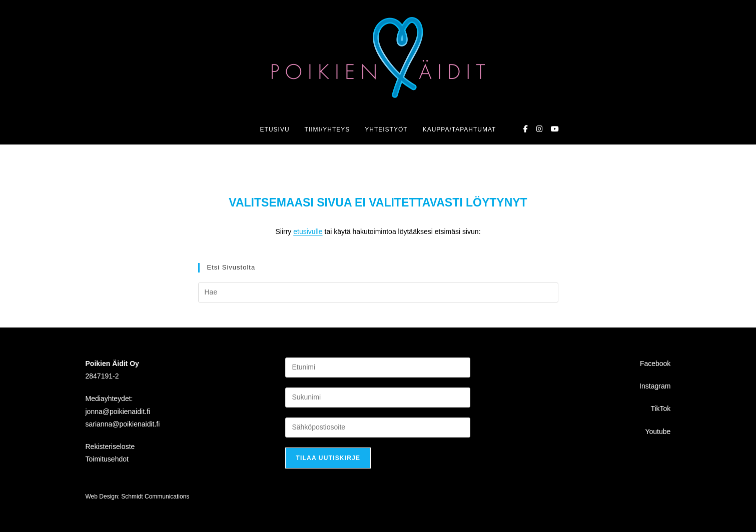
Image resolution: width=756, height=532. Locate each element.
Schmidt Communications (155, 496)
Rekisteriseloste (110, 446)
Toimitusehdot (107, 459)
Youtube (658, 431)
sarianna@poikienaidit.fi (123, 423)
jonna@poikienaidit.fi (118, 411)
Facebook (655, 363)
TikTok (660, 408)
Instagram (655, 386)
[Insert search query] (378, 292)
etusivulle (308, 231)
